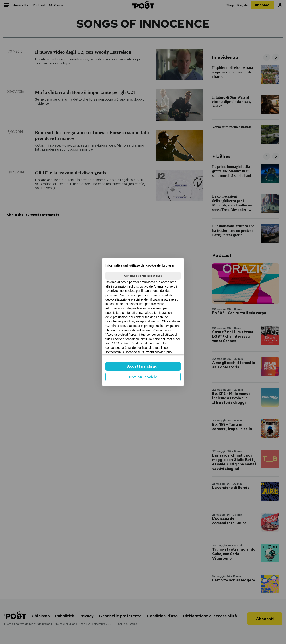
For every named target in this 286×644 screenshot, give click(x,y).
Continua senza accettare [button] (143, 276)
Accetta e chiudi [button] (143, 366)
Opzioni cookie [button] (143, 377)
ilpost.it (147, 348)
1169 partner (121, 343)
